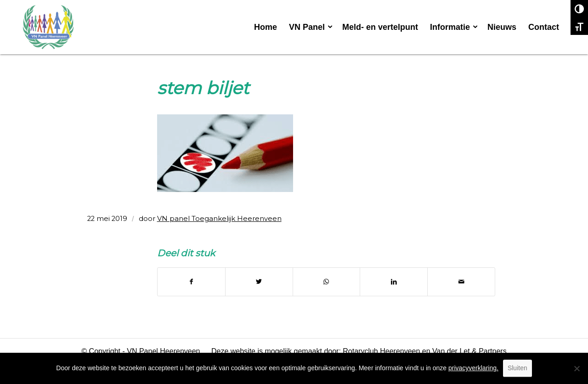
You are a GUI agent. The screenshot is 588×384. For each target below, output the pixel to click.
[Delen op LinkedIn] (394, 282)
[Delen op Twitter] (259, 282)
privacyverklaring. (473, 368)
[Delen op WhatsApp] (327, 282)
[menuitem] (266, 27)
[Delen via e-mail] (461, 282)
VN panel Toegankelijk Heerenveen (219, 219)
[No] (577, 368)
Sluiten (517, 368)
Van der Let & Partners (469, 351)
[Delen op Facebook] (191, 282)
